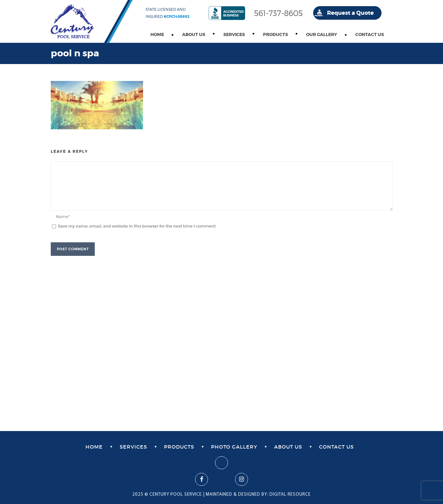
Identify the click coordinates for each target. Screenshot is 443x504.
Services (234, 34)
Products (275, 34)
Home (157, 34)
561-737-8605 (278, 13)
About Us (194, 34)
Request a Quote (350, 13)
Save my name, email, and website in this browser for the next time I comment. (137, 226)
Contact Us (370, 34)
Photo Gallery (234, 447)
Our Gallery (322, 34)
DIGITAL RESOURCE (290, 495)
